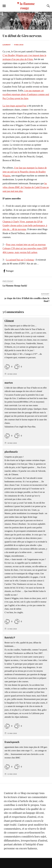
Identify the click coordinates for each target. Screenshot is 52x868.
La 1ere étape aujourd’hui (14, 106)
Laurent (7, 45)
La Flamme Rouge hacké (15, 286)
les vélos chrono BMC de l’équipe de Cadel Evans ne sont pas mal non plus (26, 187)
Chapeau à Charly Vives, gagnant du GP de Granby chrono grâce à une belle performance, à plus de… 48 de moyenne (25, 226)
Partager (10, 271)
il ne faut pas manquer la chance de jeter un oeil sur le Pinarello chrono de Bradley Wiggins (25, 172)
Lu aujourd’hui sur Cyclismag (20, 260)
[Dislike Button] (17, 367)
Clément (9, 321)
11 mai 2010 (12, 629)
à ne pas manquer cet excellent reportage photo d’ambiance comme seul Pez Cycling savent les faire (26, 95)
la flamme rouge (27, 6)
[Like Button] (7, 367)
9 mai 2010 (19, 45)
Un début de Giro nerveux (22, 36)
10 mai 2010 (12, 374)
